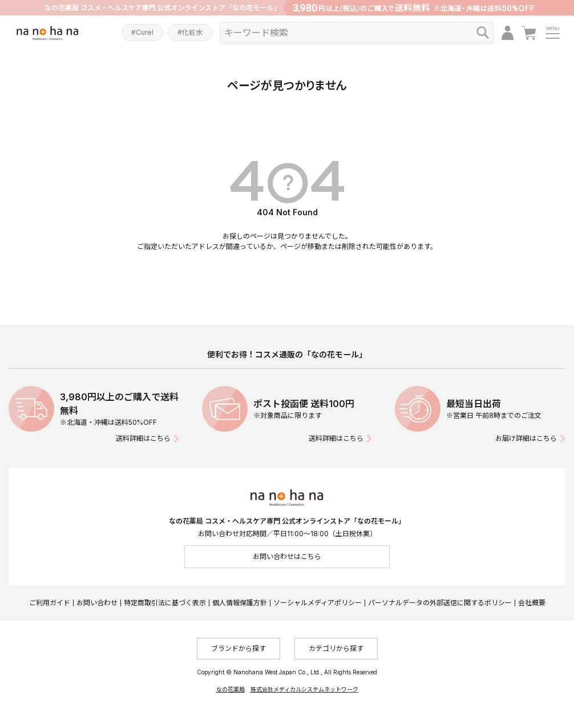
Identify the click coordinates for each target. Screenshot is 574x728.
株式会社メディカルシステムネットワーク (304, 689)
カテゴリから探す (336, 648)
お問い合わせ (97, 603)
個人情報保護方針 (240, 603)
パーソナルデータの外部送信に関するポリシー (440, 603)
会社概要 (532, 603)
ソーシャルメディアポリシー (318, 603)
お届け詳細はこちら (526, 438)
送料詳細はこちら (143, 438)
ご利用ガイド (50, 603)
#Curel (142, 32)
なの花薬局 (231, 689)
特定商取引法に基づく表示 (165, 603)
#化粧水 (190, 32)
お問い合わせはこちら (287, 556)
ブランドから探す (239, 648)
